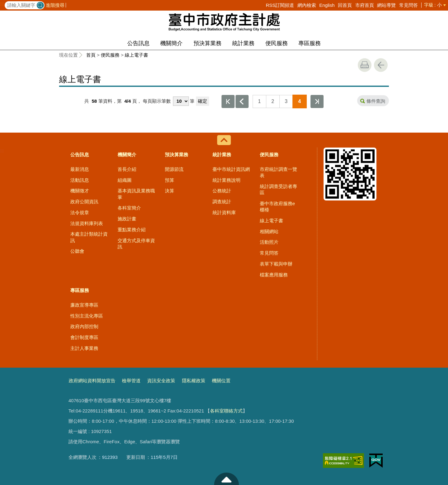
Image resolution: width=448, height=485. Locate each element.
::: (2, 4)
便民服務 (277, 43)
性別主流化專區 (87, 316)
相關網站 (269, 231)
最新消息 (80, 169)
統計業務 (243, 43)
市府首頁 (365, 5)
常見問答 (408, 5)
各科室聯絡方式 (226, 411)
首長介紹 (127, 169)
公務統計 (222, 191)
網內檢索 (307, 5)
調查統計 (222, 202)
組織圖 (125, 180)
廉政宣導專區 (84, 305)
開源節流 (174, 169)
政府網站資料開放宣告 (92, 381)
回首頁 (345, 5)
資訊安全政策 (161, 381)
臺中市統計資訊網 (231, 169)
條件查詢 (376, 101)
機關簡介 (171, 43)
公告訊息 (138, 43)
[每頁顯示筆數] (181, 101)
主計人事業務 (84, 348)
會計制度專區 (84, 337)
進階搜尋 (55, 5)
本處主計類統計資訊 (89, 237)
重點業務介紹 (132, 230)
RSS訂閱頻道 (280, 5)
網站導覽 (386, 5)
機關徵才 (80, 191)
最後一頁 (317, 101)
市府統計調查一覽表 (278, 172)
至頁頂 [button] (226, 479)
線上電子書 (136, 55)
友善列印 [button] (365, 65)
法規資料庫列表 (87, 223)
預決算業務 (208, 43)
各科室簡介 (129, 208)
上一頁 (242, 101)
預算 (170, 180)
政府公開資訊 (84, 202)
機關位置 (221, 381)
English (327, 5)
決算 (170, 191)
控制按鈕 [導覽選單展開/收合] (224, 140)
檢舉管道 (131, 381)
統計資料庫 (224, 212)
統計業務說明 (226, 180)
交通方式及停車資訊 (136, 244)
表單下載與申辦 (276, 264)
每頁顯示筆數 (157, 101)
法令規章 (80, 212)
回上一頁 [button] (381, 65)
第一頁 (228, 101)
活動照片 (269, 242)
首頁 (91, 55)
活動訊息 (80, 180)
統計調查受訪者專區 (278, 189)
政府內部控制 (84, 326)
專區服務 (310, 43)
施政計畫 (127, 219)
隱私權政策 (194, 381)
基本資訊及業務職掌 (136, 194)
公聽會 (77, 251)
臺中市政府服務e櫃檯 (277, 207)
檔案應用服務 (274, 275)
